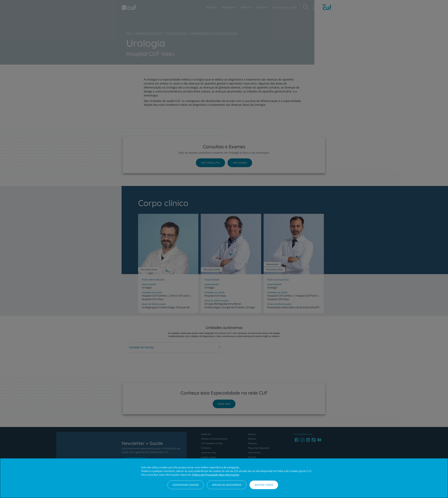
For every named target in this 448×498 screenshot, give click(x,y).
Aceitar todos (264, 485)
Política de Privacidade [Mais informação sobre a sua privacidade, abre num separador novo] (205, 475)
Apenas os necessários (227, 485)
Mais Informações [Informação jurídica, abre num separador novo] (229, 475)
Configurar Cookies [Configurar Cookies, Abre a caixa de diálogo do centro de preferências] (186, 485)
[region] (224, 478)
